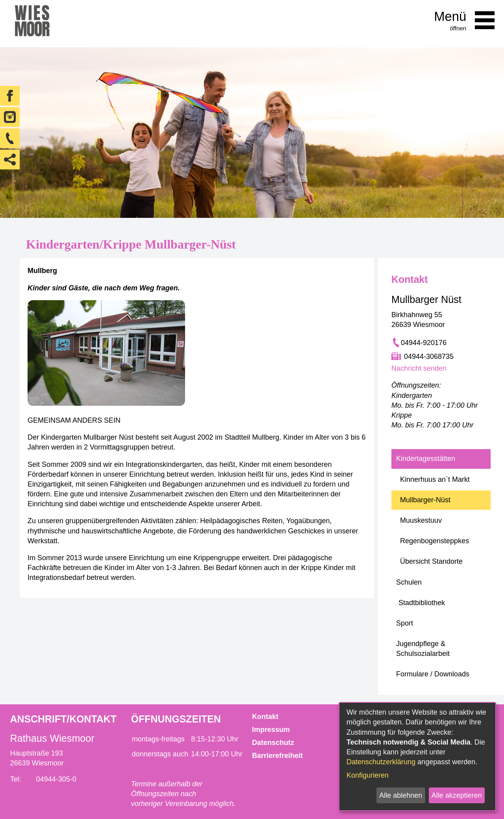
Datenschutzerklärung (381, 762)
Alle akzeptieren (457, 795)
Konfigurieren (368, 775)
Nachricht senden (419, 368)
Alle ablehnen (401, 795)
